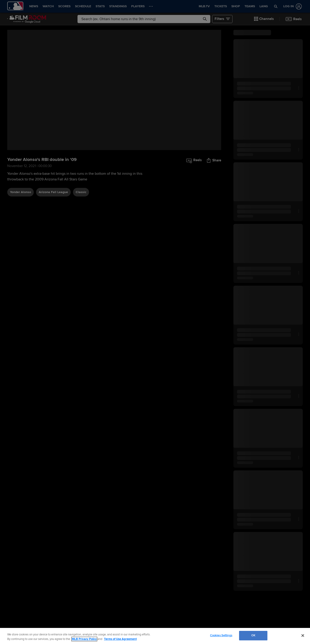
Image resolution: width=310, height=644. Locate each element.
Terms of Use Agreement (120, 639)
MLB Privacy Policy (84, 639)
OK (253, 635)
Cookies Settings (221, 635)
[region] (155, 636)
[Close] (303, 635)
